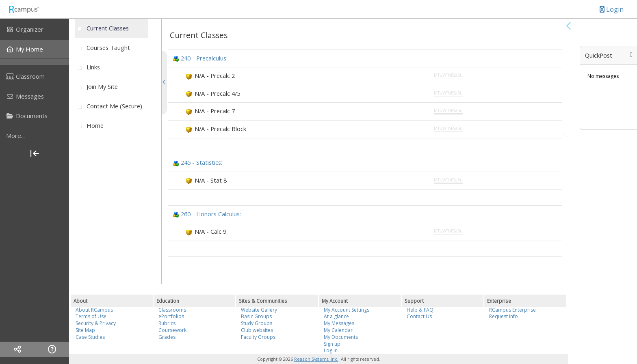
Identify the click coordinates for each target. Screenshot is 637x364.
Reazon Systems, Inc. (316, 359)
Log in (331, 350)
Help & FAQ (420, 310)
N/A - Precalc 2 (215, 75)
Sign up (332, 344)
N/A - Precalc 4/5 (217, 93)
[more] (35, 136)
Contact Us (419, 316)
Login (612, 9)
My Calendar (338, 330)
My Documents (341, 337)
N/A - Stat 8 (211, 180)
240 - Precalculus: (204, 58)
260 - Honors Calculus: (211, 214)
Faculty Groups (258, 337)
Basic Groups (256, 316)
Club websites (257, 330)
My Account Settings (347, 310)
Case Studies (90, 337)
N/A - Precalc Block (220, 129)
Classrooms (172, 310)
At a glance (336, 316)
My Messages (339, 323)
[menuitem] (35, 29)
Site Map (85, 330)
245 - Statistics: (201, 162)
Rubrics (167, 323)
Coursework (172, 330)
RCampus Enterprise (512, 310)
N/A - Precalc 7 (215, 111)
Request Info (504, 316)
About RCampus (94, 310)
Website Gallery (259, 310)
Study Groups (257, 323)
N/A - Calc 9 (210, 231)
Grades (167, 337)
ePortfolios (171, 316)
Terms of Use (91, 316)
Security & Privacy (96, 323)
